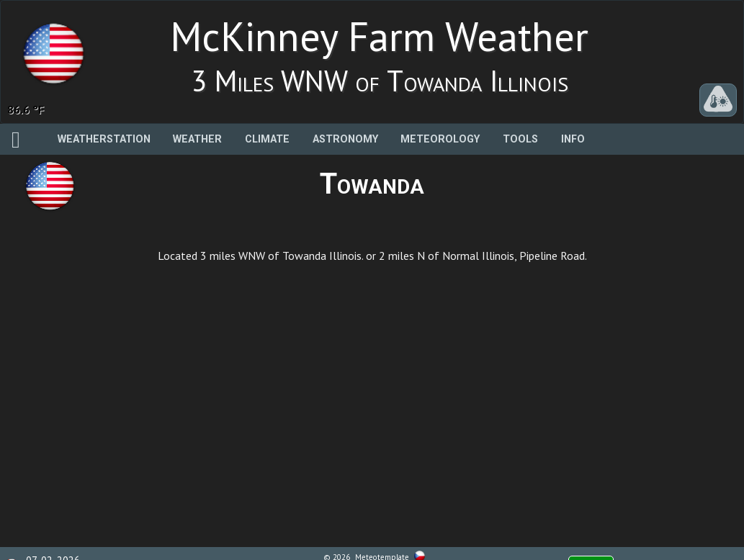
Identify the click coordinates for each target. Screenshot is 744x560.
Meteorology (440, 139)
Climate (267, 139)
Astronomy (345, 139)
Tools (520, 139)
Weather (197, 139)
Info (573, 139)
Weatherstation (104, 139)
